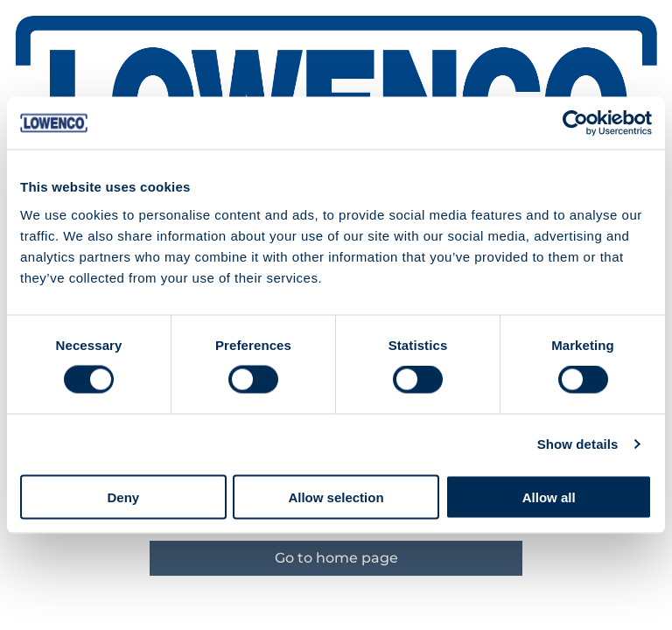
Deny (123, 497)
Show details (578, 444)
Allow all (549, 497)
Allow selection (336, 497)
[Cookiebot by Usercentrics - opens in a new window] (575, 123)
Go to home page (336, 558)
